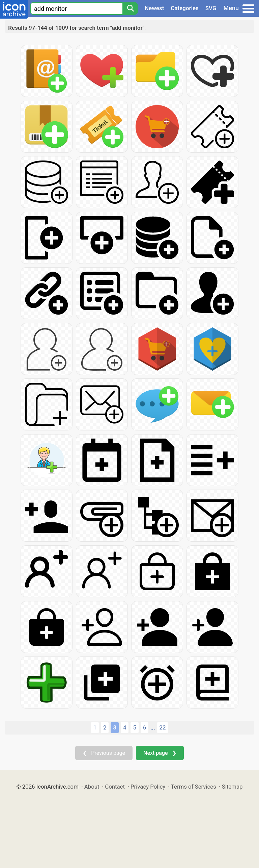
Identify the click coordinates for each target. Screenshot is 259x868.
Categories (185, 8)
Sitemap (232, 787)
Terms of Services (194, 787)
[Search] (130, 8)
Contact (115, 787)
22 (163, 727)
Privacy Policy (148, 787)
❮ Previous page (104, 753)
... (153, 728)
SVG (211, 8)
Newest (154, 8)
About (92, 787)
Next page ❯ (160, 753)
